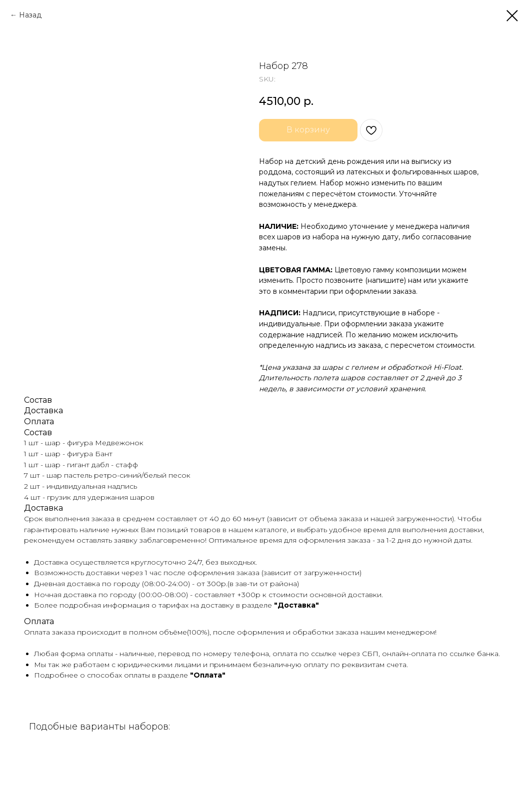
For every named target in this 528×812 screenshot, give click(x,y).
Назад (30, 15)
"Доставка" (296, 605)
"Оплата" (208, 675)
